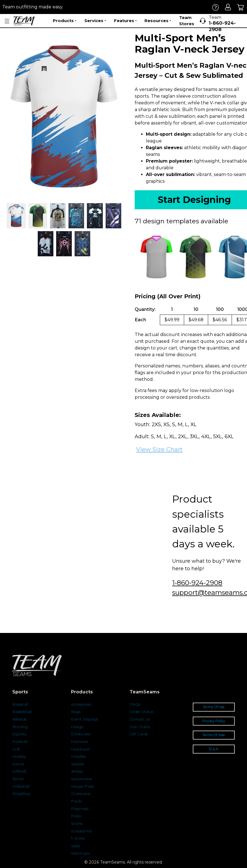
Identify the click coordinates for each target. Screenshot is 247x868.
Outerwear (81, 794)
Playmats (80, 809)
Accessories (81, 704)
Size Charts (140, 727)
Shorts (77, 824)
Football (20, 742)
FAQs (135, 704)
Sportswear (81, 779)
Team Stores (187, 21)
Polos (76, 816)
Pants (76, 801)
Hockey (19, 756)
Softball (19, 771)
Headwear (80, 749)
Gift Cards (139, 734)
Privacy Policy (214, 721)
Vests (76, 846)
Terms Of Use (214, 707)
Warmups (80, 853)
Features (125, 21)
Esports (19, 734)
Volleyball (21, 786)
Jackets (78, 764)
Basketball (22, 712)
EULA (214, 749)
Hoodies (78, 756)
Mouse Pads (82, 786)
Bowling (20, 727)
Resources (158, 21)
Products (65, 21)
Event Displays (85, 719)
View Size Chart (159, 449)
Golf (16, 749)
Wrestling (21, 794)
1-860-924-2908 (197, 583)
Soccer (18, 764)
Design (77, 727)
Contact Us (140, 719)
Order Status (142, 712)
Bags (76, 712)
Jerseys (77, 771)
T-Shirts (78, 838)
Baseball (20, 704)
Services (95, 21)
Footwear (80, 742)
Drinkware (81, 734)
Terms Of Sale (214, 735)
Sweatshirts (81, 831)
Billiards (19, 719)
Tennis (18, 779)
